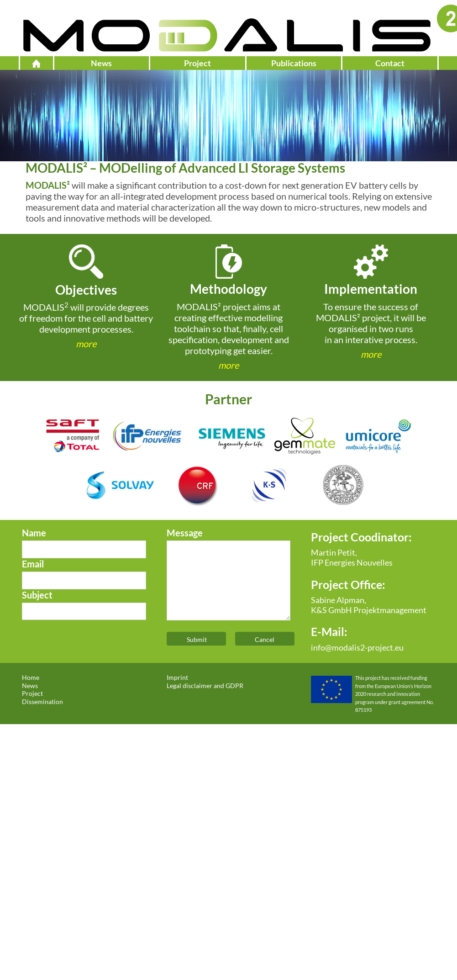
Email (33, 564)
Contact (390, 63)
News (101, 63)
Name (34, 533)
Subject (37, 595)
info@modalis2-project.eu (357, 647)
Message (185, 533)
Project (197, 63)
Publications (294, 63)
